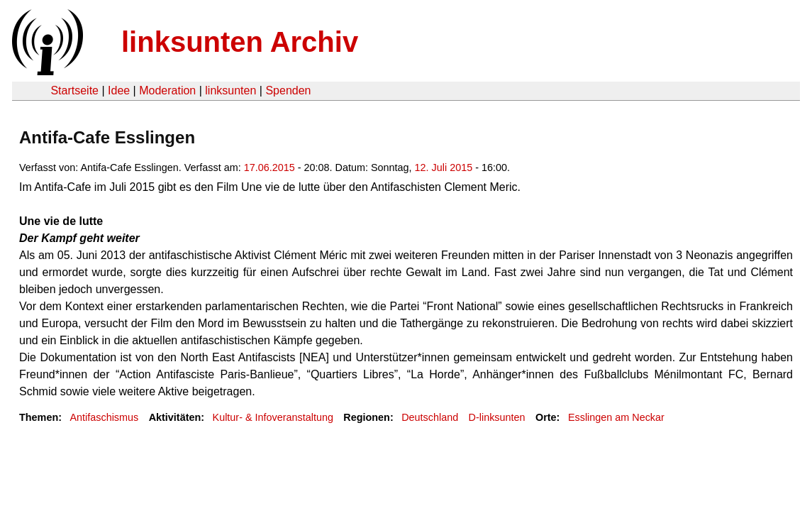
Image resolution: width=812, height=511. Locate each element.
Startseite (74, 90)
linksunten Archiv (240, 42)
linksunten (230, 90)
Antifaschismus (104, 417)
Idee (119, 90)
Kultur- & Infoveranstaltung (273, 417)
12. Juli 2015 (444, 167)
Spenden (288, 90)
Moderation (167, 90)
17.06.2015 (269, 167)
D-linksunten (497, 417)
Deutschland (430, 417)
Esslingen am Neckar (616, 417)
